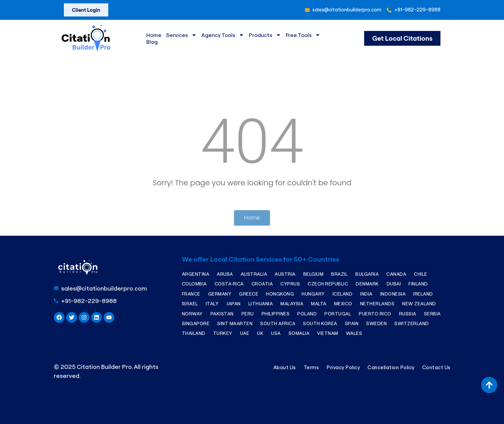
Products (265, 35)
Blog (152, 42)
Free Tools (303, 35)
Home (154, 35)
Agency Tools (223, 35)
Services (181, 35)
